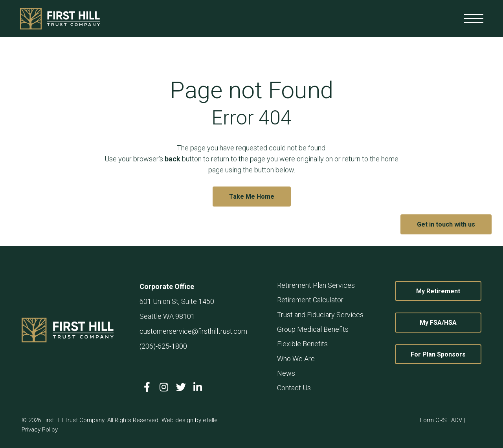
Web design (177, 420)
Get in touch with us (446, 224)
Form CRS (433, 420)
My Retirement (449, 291)
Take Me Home (252, 197)
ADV (457, 420)
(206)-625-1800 (163, 346)
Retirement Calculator (310, 300)
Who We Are (296, 359)
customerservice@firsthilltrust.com (193, 331)
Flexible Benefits (302, 344)
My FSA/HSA (451, 322)
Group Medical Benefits (313, 329)
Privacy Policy (40, 430)
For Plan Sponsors (446, 354)
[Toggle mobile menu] (474, 19)
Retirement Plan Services (316, 285)
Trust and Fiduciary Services (320, 315)
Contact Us (294, 388)
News (286, 373)
